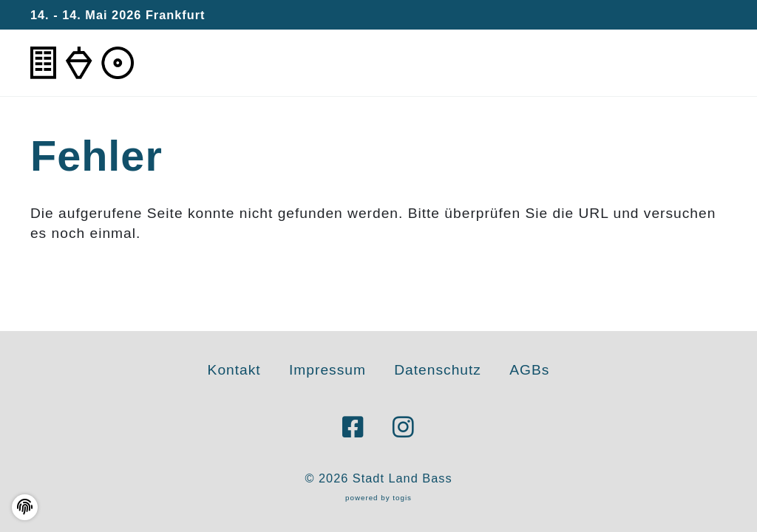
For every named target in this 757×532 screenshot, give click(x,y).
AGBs (529, 370)
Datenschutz (438, 370)
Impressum (327, 370)
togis (402, 498)
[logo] (82, 63)
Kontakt (234, 370)
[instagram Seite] (404, 428)
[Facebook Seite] (353, 428)
